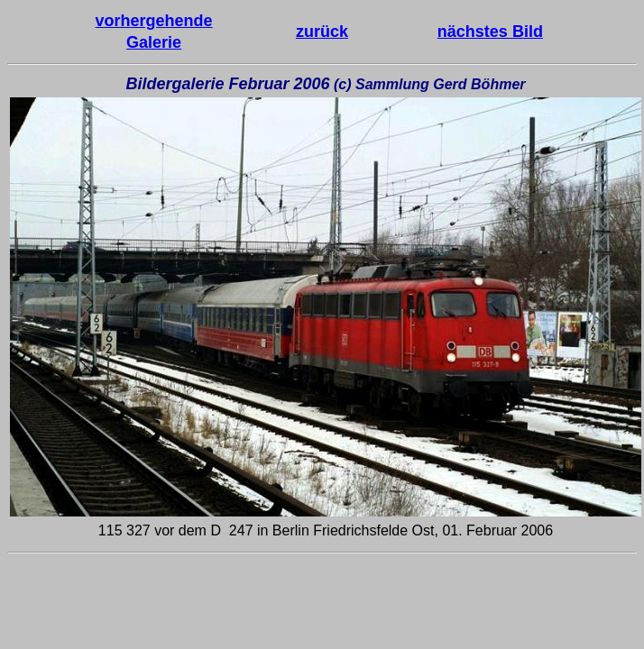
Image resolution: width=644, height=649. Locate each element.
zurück (322, 32)
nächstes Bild (490, 32)
